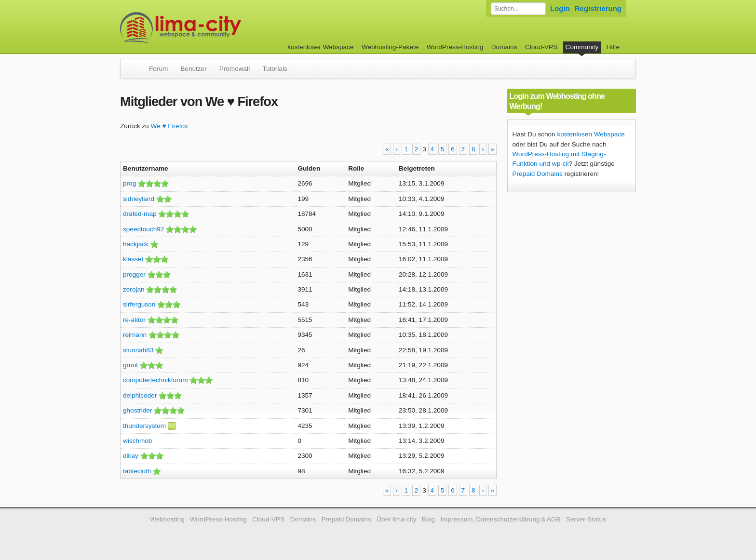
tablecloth (137, 471)
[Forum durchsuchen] (518, 9)
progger (134, 274)
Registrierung (598, 8)
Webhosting (167, 519)
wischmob (137, 441)
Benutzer (193, 69)
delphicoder (140, 395)
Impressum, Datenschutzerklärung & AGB (500, 519)
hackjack (136, 244)
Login (560, 8)
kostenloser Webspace (320, 47)
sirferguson (139, 304)
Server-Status (586, 519)
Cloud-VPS (541, 47)
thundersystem (144, 426)
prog (129, 183)
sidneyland (139, 199)
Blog (428, 519)
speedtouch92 (143, 229)
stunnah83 (138, 350)
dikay (131, 456)
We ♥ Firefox (169, 126)
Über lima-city (396, 519)
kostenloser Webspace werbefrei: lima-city (216, 28)
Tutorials (275, 69)
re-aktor (134, 320)
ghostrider (137, 410)
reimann (135, 335)
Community (582, 47)
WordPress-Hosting (455, 47)
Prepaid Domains (538, 174)
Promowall (235, 69)
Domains (504, 47)
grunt (130, 365)
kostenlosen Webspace (591, 134)
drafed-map (140, 214)
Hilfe (613, 47)
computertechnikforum (155, 380)
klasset (133, 259)
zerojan (134, 289)
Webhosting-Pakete (390, 47)
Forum (158, 69)
